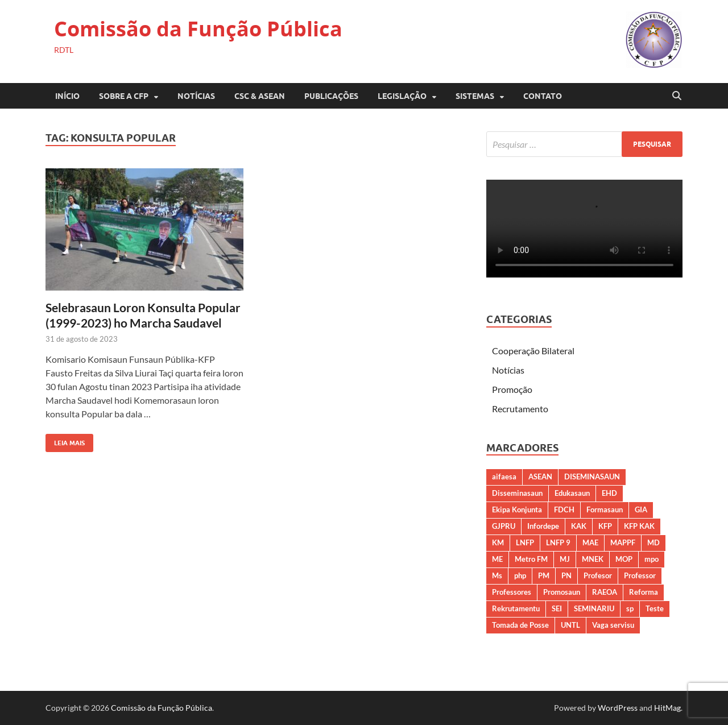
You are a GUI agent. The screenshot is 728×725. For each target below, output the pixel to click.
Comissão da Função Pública (198, 29)
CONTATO (543, 96)
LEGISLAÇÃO (402, 96)
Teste (655, 608)
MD (653, 542)
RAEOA (605, 592)
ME (497, 559)
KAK (579, 526)
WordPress (618, 708)
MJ (565, 559)
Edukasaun (572, 493)
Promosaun (562, 592)
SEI (557, 608)
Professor (640, 575)
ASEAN (540, 477)
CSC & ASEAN (260, 96)
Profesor (598, 575)
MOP (624, 559)
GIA (641, 509)
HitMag (667, 708)
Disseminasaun (517, 493)
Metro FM (531, 559)
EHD (609, 493)
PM (544, 575)
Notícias (196, 96)
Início (67, 96)
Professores (512, 592)
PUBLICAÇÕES (331, 96)
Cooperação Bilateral (533, 351)
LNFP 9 (558, 542)
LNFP (525, 542)
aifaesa (504, 477)
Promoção (512, 389)
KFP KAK (639, 526)
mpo (652, 559)
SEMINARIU (594, 608)
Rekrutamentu (516, 608)
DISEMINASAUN (592, 477)
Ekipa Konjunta (517, 509)
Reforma (644, 592)
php (520, 575)
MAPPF (623, 542)
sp (630, 608)
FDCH (564, 509)
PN (566, 575)
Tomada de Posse (520, 625)
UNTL (570, 625)
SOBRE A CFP (124, 96)
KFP (605, 526)
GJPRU (504, 526)
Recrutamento (520, 409)
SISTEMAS (475, 96)
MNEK (593, 559)
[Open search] (677, 96)
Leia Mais (65, 440)
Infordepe (543, 526)
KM (498, 542)
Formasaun (605, 509)
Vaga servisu (613, 625)
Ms (497, 575)
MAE (590, 542)
